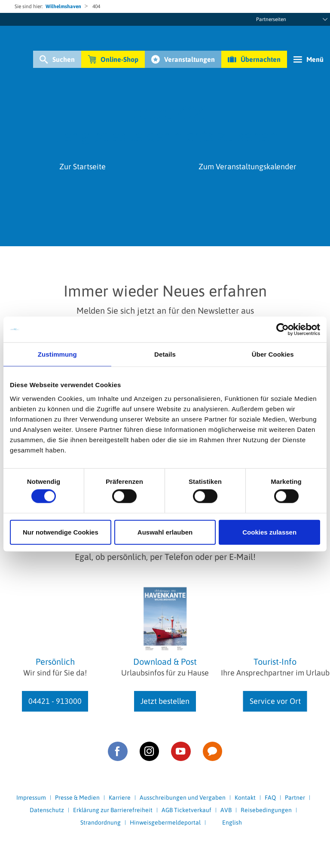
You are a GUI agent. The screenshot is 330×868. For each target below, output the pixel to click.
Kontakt (245, 798)
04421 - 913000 (55, 701)
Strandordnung (101, 822)
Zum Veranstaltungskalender (247, 167)
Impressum (31, 798)
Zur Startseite (82, 167)
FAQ (270, 798)
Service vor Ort (275, 701)
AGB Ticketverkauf (186, 810)
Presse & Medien (77, 798)
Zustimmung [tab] (57, 354)
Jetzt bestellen (165, 701)
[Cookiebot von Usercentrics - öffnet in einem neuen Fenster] (283, 330)
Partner (295, 798)
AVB (226, 810)
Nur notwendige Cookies (61, 532)
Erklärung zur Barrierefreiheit (113, 810)
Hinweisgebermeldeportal (165, 822)
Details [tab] (165, 354)
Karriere (120, 798)
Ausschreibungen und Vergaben (183, 798)
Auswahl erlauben (165, 532)
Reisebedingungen (266, 810)
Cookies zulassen (269, 532)
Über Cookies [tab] (273, 354)
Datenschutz (47, 810)
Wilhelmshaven (63, 6)
